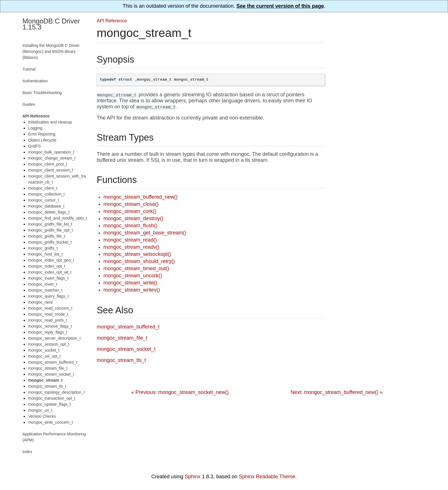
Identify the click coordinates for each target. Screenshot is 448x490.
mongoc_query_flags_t (48, 296)
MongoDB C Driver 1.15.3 (51, 24)
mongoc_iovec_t (43, 284)
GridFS (34, 146)
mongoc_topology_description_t (56, 392)
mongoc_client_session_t (50, 170)
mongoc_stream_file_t (48, 368)
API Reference (112, 21)
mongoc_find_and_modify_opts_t (57, 218)
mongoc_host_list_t (45, 254)
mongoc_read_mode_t (48, 314)
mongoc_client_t (43, 188)
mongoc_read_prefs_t (47, 320)
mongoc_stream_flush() (130, 226)
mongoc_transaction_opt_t (52, 398)
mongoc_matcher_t (45, 290)
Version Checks (42, 416)
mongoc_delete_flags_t (49, 212)
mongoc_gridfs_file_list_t (50, 224)
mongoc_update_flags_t (49, 404)
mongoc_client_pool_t (47, 164)
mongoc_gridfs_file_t (46, 236)
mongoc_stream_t (45, 380)
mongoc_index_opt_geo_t (51, 260)
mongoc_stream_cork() (130, 211)
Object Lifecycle (42, 140)
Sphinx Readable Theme (267, 477)
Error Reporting (42, 134)
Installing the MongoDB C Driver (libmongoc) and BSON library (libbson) (51, 51)
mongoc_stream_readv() (131, 247)
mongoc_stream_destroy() (133, 218)
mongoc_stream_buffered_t (52, 362)
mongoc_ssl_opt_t (44, 356)
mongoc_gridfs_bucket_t (50, 242)
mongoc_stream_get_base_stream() (145, 233)
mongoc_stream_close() (131, 204)
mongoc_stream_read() (130, 240)
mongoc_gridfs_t (43, 248)
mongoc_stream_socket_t (51, 374)
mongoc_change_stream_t (52, 158)
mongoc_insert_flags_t (48, 278)
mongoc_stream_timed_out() (136, 268)
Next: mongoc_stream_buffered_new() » (337, 392)
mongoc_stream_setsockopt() (137, 254)
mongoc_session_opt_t (49, 344)
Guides (29, 104)
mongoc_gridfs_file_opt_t (50, 230)
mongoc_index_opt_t (47, 266)
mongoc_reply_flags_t (48, 332)
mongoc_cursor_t (43, 200)
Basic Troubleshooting (42, 93)
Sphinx (193, 477)
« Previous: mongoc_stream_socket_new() (180, 392)
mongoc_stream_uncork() (133, 276)
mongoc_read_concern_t (50, 308)
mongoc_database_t (46, 206)
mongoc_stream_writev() (132, 290)
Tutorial (29, 69)
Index (27, 452)
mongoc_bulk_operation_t (51, 152)
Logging (35, 128)
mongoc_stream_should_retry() (139, 261)
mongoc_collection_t (46, 194)
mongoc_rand (40, 302)
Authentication (35, 81)
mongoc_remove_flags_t (50, 326)
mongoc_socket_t (44, 350)
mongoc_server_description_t (54, 338)
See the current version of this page (280, 6)
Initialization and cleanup (50, 122)
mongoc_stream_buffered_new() (141, 197)
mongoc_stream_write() (130, 283)
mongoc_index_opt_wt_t (50, 272)
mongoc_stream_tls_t (47, 386)
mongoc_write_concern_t (50, 422)
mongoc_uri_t (40, 410)
